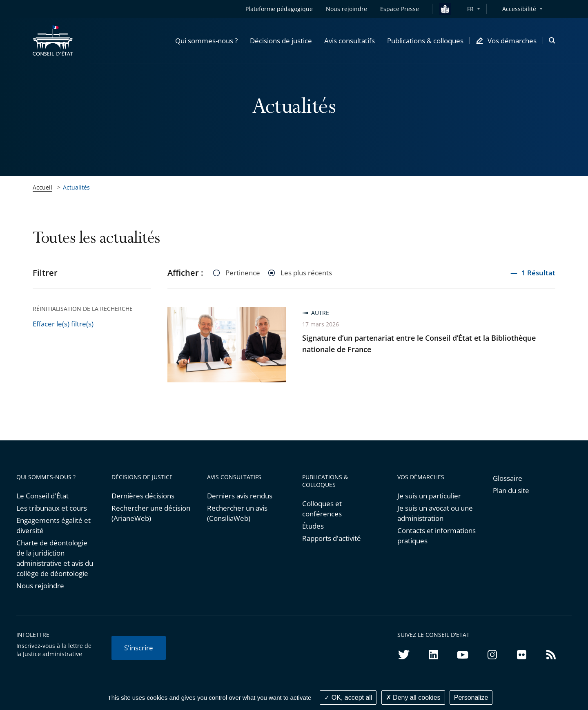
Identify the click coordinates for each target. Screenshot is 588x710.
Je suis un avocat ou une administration (435, 513)
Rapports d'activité (332, 538)
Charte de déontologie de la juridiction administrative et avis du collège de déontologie (55, 558)
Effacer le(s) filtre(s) (63, 324)
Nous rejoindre (40, 586)
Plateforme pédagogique (279, 9)
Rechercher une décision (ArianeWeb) (151, 513)
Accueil (42, 187)
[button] (206, 40)
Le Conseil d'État (42, 496)
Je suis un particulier (429, 496)
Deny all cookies (413, 698)
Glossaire (508, 478)
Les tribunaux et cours (52, 508)
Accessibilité (519, 9)
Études (313, 526)
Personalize (471, 698)
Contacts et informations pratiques (437, 536)
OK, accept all (348, 698)
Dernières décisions (143, 496)
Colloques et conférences (322, 509)
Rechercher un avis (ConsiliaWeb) (237, 513)
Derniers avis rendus (240, 496)
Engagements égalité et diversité (53, 525)
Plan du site (511, 490)
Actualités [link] (76, 187)
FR (470, 9)
